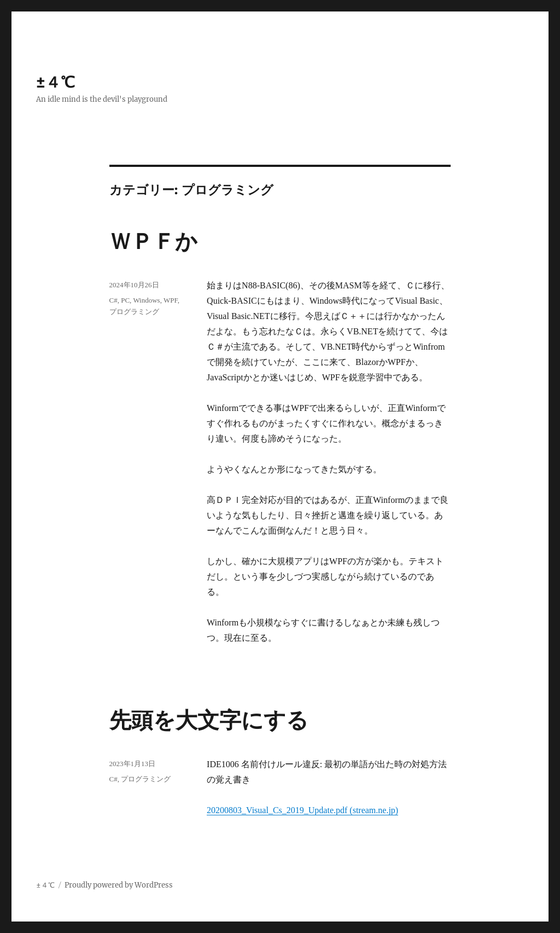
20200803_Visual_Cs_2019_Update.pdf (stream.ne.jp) (302, 810)
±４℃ (56, 82)
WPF (171, 300)
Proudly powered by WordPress (119, 885)
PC (125, 300)
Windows (146, 300)
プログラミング (134, 312)
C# (113, 300)
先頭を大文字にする (209, 720)
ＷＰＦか (153, 242)
